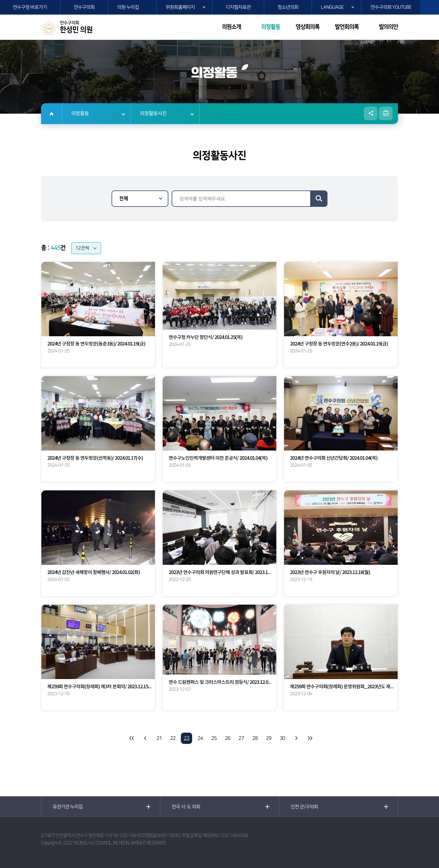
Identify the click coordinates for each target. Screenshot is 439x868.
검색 (319, 199)
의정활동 (271, 27)
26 (228, 738)
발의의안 (388, 27)
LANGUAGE (332, 7)
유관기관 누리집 (68, 807)
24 (200, 738)
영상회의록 (308, 27)
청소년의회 (288, 7)
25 (214, 738)
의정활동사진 (153, 114)
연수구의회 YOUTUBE (391, 7)
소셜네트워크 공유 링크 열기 (371, 113)
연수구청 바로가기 (30, 7)
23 (186, 738)
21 (159, 738)
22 (173, 738)
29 (269, 738)
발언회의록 (347, 27)
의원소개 (231, 27)
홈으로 (52, 114)
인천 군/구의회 (304, 807)
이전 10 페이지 (145, 738)
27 (241, 738)
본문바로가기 (0, 0)
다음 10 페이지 (296, 738)
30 (282, 738)
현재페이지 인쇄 (386, 113)
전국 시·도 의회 (186, 807)
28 (255, 738)
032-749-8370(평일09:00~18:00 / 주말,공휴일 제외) (166, 835)
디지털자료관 (238, 7)
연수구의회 (84, 7)
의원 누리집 (128, 7)
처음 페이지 (132, 738)
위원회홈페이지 (180, 7)
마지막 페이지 (310, 738)
